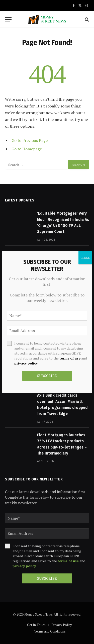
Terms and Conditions (50, 631)
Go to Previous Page (30, 140)
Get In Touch (36, 625)
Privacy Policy (62, 625)
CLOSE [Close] (85, 258)
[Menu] (8, 19)
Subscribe (47, 578)
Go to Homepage (27, 149)
